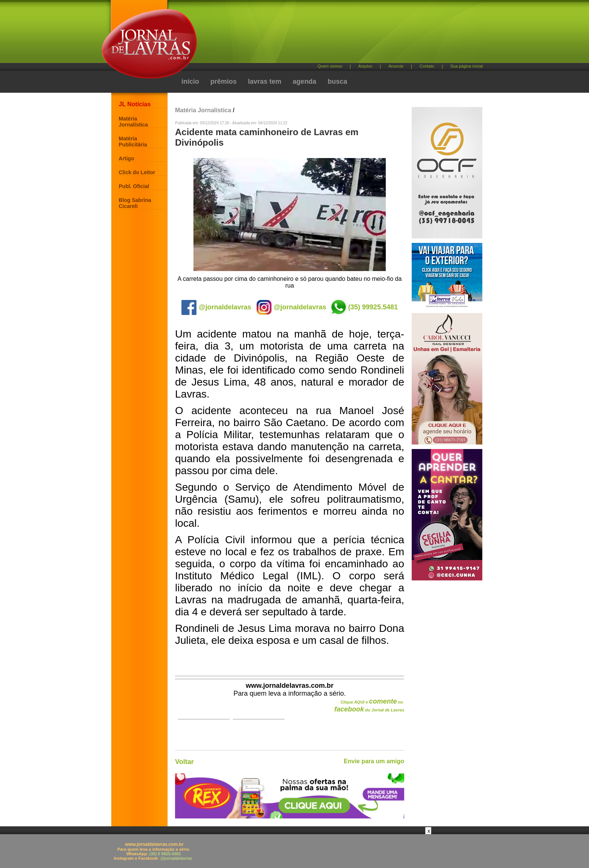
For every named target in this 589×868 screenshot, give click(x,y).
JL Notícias (135, 104)
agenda (304, 81)
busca (337, 81)
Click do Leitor (137, 172)
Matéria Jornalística (133, 122)
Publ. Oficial (134, 186)
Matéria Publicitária (133, 142)
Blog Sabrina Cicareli (135, 203)
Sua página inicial (467, 66)
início (190, 81)
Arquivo (365, 66)
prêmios (224, 81)
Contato (427, 66)
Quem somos (330, 66)
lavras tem (265, 81)
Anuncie (396, 66)
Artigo (126, 158)
